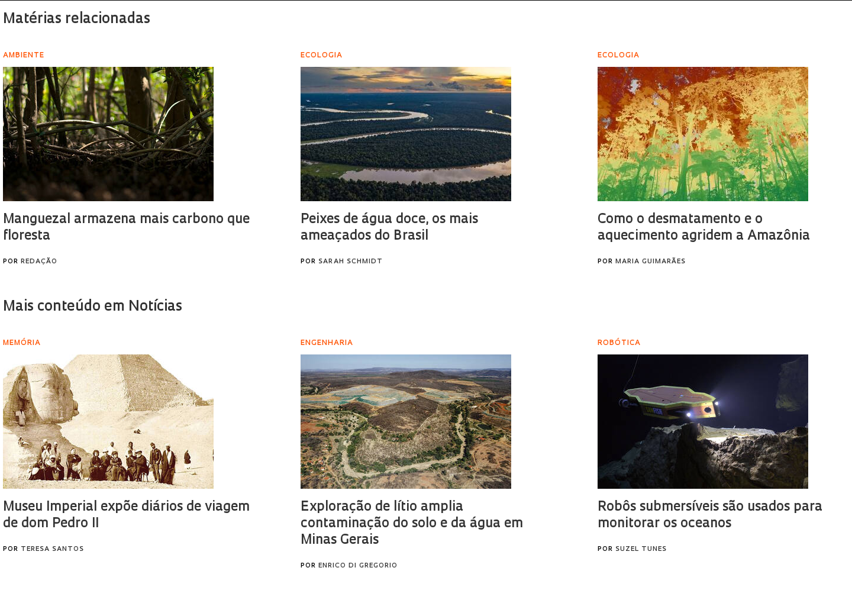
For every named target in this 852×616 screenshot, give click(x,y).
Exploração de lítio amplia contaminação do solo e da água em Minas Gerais (412, 524)
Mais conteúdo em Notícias (93, 307)
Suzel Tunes (641, 549)
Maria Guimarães (651, 262)
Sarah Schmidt (351, 262)
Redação (39, 262)
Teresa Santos (52, 549)
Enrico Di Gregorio (358, 566)
